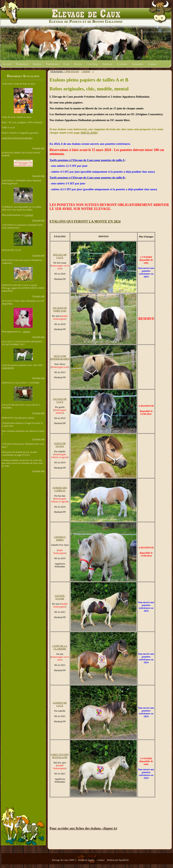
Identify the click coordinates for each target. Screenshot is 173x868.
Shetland (107, 64)
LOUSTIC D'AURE (60, 597)
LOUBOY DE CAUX (60, 704)
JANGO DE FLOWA (60, 445)
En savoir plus (39, 148)
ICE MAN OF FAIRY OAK (60, 309)
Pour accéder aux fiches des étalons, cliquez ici (83, 828)
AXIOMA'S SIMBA (60, 538)
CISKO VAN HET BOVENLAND (60, 756)
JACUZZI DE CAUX (60, 400)
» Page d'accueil (72, 71)
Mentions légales (86, 860)
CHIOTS (26, 332)
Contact (152, 64)
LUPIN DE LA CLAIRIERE (60, 647)
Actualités (138, 64)
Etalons (37, 64)
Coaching (92, 64)
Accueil (7, 64)
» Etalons (86, 71)
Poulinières (52, 64)
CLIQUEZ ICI (8, 368)
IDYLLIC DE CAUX (60, 256)
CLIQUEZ (29, 215)
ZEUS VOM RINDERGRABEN (60, 357)
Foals (66, 64)
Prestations (22, 64)
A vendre (122, 64)
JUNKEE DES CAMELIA (60, 489)
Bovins (78, 64)
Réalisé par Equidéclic (118, 860)
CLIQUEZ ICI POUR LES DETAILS (17, 138)
